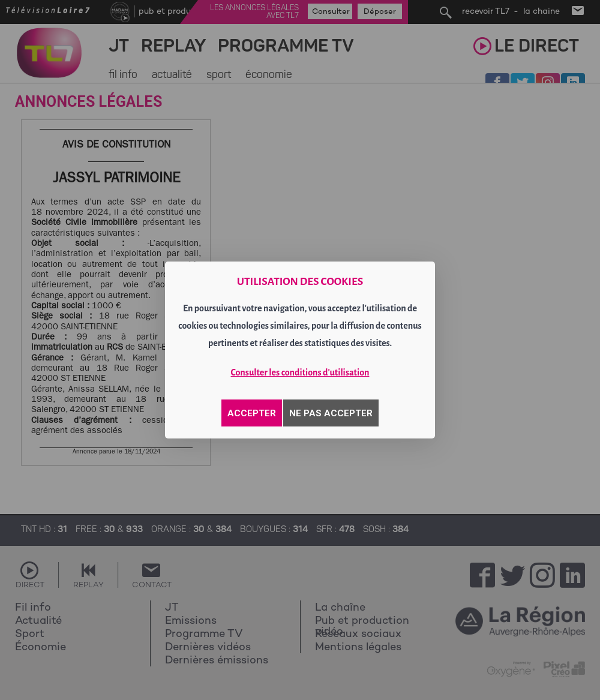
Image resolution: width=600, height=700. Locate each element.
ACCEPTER (252, 413)
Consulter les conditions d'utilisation (300, 372)
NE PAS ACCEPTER (331, 413)
